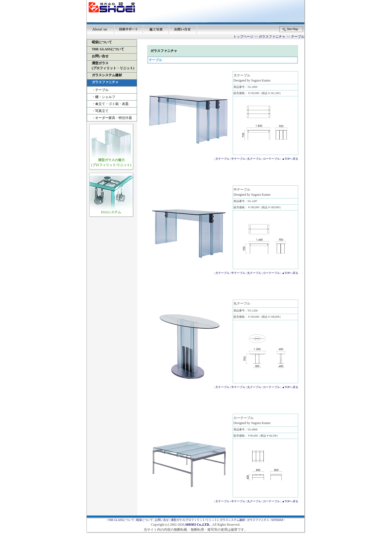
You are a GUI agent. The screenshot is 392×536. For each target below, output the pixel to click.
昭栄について (145, 520)
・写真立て (98, 111)
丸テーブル (254, 159)
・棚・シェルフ (102, 97)
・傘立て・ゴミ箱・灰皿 (109, 104)
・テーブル (98, 90)
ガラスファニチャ (272, 37)
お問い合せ (162, 520)
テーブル (298, 37)
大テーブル (222, 159)
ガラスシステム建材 (232, 520)
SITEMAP (277, 520)
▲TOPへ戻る (290, 159)
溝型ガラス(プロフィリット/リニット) (194, 520)
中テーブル (238, 159)
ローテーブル (271, 159)
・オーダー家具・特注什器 (110, 118)
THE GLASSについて (121, 520)
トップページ (243, 37)
